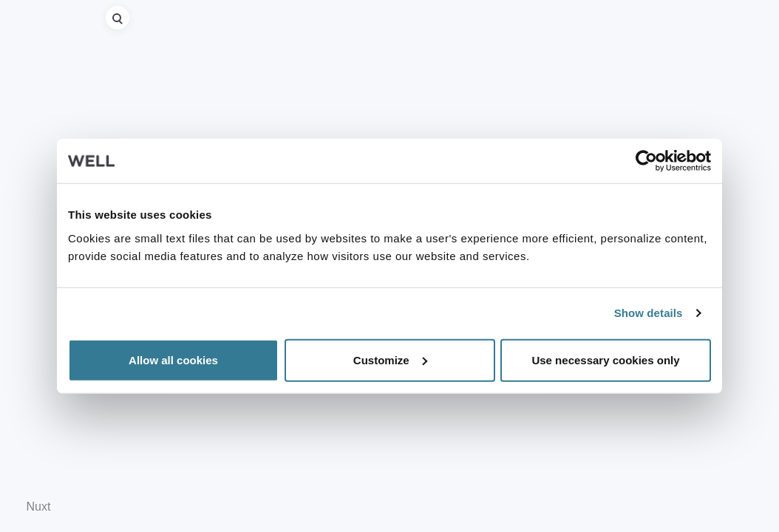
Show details (649, 313)
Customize (390, 359)
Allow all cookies (173, 359)
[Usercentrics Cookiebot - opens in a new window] (646, 161)
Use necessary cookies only (605, 359)
